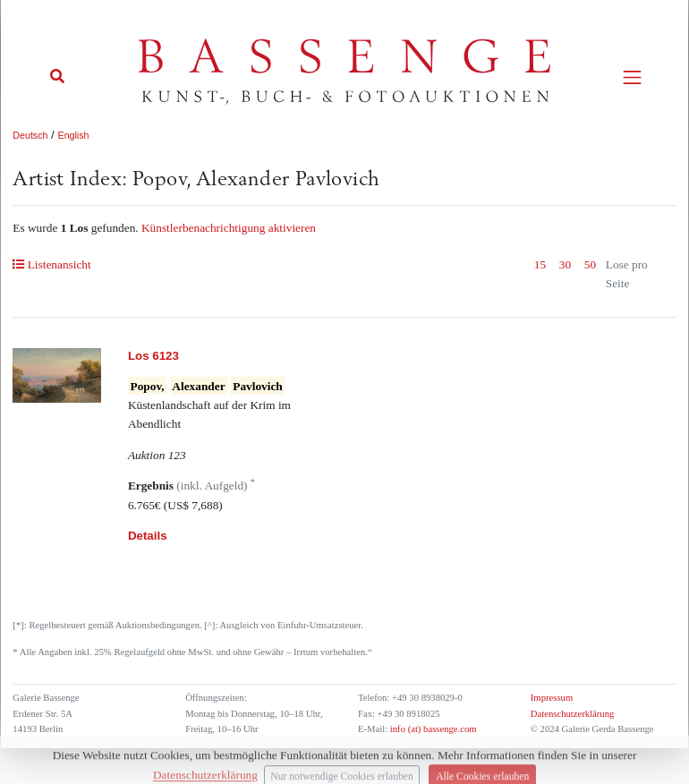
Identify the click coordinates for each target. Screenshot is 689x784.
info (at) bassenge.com (432, 729)
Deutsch (30, 135)
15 (540, 264)
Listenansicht (51, 264)
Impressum (552, 698)
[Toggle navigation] (632, 77)
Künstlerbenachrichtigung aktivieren (229, 228)
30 (565, 264)
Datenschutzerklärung (573, 714)
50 (590, 264)
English (74, 135)
